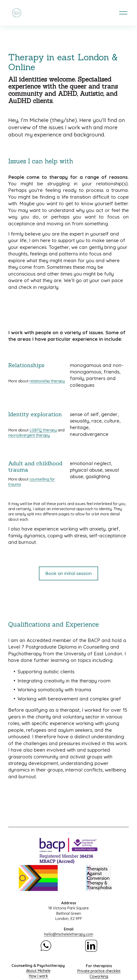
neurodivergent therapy (29, 435)
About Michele (38, 971)
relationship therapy (47, 381)
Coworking (99, 976)
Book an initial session (68, 573)
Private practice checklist (99, 971)
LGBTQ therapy (43, 430)
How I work (38, 976)
